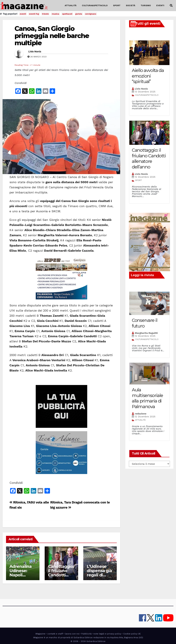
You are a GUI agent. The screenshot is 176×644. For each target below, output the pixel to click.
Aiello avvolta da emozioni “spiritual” (148, 76)
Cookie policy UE (132, 634)
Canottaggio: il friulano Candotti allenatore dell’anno (61, 575)
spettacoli (67, 14)
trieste (45, 14)
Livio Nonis (35, 52)
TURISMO (146, 5)
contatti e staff (55, 634)
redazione (141, 414)
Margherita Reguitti (146, 333)
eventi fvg (34, 14)
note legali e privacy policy (107, 634)
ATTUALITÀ (71, 5)
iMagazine (40, 634)
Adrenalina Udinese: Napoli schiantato (21, 573)
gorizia (79, 14)
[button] (171, 6)
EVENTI (160, 5)
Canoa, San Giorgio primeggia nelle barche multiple (52, 36)
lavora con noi (72, 634)
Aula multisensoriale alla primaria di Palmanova (147, 398)
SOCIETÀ (130, 5)
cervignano (91, 14)
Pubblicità (86, 634)
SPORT (117, 5)
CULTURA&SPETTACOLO (95, 5)
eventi (23, 14)
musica (55, 14)
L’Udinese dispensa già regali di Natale (99, 573)
